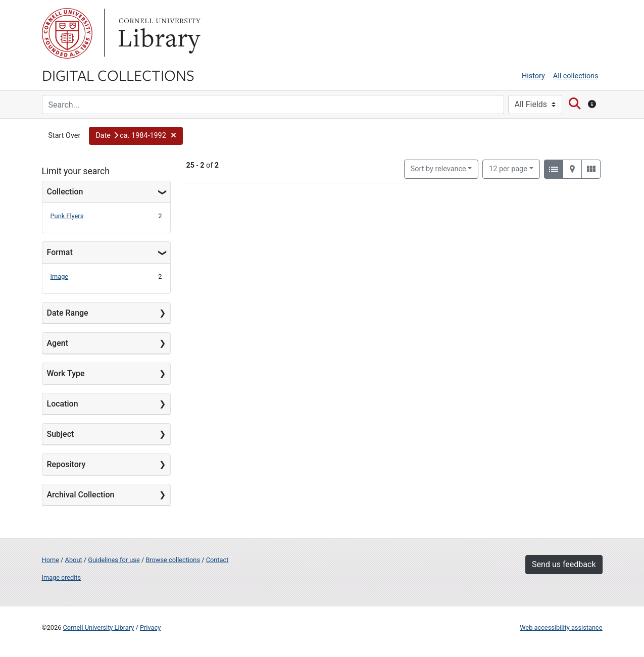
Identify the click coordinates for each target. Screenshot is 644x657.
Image (60, 276)
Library (158, 33)
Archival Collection (81, 495)
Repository (66, 464)
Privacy (150, 627)
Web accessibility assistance (561, 627)
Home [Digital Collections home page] (51, 560)
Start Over (65, 136)
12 (508, 168)
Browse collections (173, 560)
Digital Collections (118, 75)
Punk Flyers (67, 216)
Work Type (66, 373)
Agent (58, 343)
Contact (217, 560)
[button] (136, 136)
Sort (438, 169)
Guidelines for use (114, 560)
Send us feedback (564, 564)
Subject (61, 434)
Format (60, 252)
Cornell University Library (99, 627)
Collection (65, 192)
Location (63, 404)
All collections (576, 76)
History (533, 76)
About (74, 560)
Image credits (62, 577)
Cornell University (67, 33)
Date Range (68, 313)
